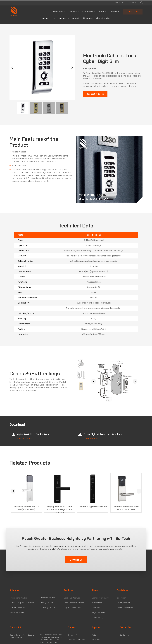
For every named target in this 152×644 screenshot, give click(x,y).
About (102, 12)
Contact (115, 12)
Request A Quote (95, 94)
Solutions (74, 12)
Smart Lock (59, 12)
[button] (76, 560)
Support (132, 3)
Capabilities (89, 12)
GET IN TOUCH (133, 12)
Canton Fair (119, 3)
